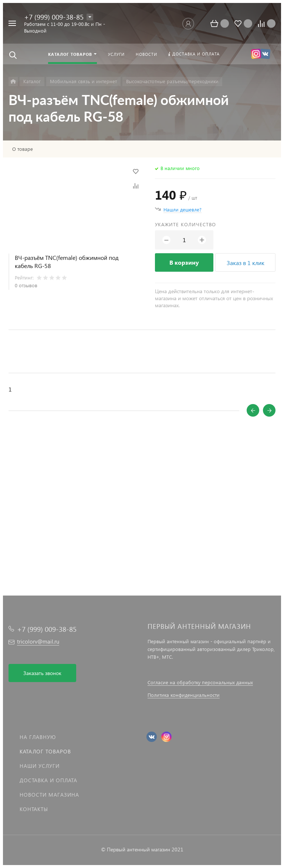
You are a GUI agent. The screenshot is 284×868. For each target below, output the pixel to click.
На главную (38, 737)
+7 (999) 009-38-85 (54, 17)
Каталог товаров (45, 751)
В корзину (184, 262)
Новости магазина (49, 795)
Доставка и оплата (48, 780)
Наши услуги (40, 766)
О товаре (23, 149)
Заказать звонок (42, 673)
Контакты (34, 809)
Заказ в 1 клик (246, 263)
